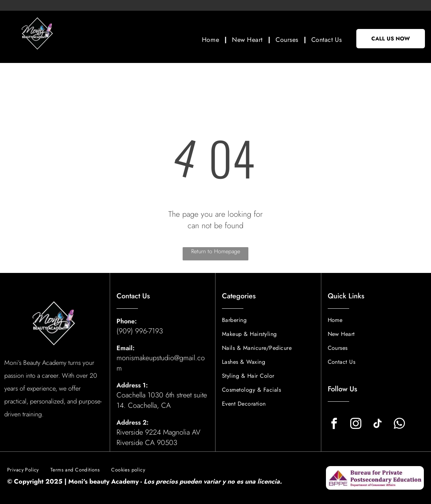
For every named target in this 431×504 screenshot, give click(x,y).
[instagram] (356, 425)
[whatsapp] (400, 425)
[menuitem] (212, 40)
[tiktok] (378, 425)
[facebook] (334, 425)
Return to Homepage (216, 251)
